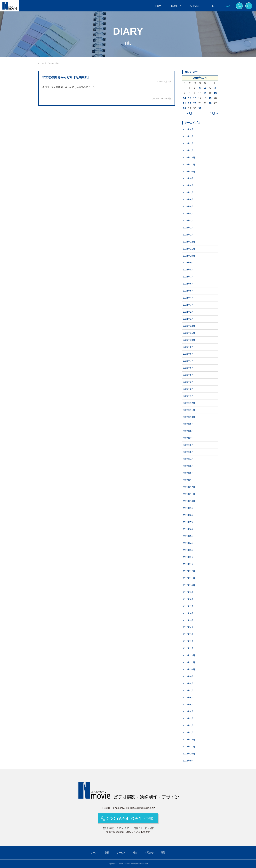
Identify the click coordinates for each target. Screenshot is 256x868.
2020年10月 (189, 585)
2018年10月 (189, 754)
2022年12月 (189, 403)
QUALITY (176, 6)
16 (195, 98)
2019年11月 (189, 662)
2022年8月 (188, 431)
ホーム (41, 63)
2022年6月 (188, 445)
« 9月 (190, 113)
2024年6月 (188, 284)
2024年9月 (188, 263)
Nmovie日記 (166, 99)
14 (184, 98)
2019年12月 (189, 655)
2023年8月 (188, 354)
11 (205, 93)
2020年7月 (188, 606)
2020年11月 (189, 578)
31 (200, 108)
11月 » (214, 113)
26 (210, 103)
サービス (121, 852)
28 (184, 108)
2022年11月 (189, 410)
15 (190, 98)
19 (210, 98)
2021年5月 (188, 536)
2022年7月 (188, 438)
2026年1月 (188, 150)
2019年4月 (188, 711)
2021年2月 (188, 557)
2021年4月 (188, 543)
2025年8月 (188, 185)
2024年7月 (188, 277)
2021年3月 (188, 550)
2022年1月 (188, 480)
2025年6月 (188, 200)
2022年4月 (188, 459)
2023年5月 (188, 375)
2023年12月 (189, 326)
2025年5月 (188, 207)
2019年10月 (189, 669)
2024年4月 (188, 298)
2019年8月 (188, 684)
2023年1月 (188, 396)
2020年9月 (188, 592)
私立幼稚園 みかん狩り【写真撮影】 (66, 77)
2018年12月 (189, 740)
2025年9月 (188, 178)
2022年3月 (188, 466)
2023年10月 (189, 340)
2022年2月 (188, 473)
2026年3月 (188, 136)
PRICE (212, 6)
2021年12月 (189, 487)
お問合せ (149, 852)
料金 (135, 852)
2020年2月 (188, 641)
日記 (163, 852)
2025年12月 (189, 158)
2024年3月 (188, 305)
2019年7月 (188, 691)
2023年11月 (189, 333)
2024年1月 (188, 319)
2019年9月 (188, 676)
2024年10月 (189, 256)
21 (184, 103)
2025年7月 (188, 192)
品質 (107, 852)
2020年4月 (188, 627)
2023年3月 (188, 382)
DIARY (227, 6)
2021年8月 (188, 515)
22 (190, 103)
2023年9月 (188, 347)
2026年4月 (188, 129)
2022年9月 (188, 424)
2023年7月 (188, 361)
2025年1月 (188, 235)
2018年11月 (189, 747)
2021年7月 (188, 522)
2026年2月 (188, 143)
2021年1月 (188, 564)
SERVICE (195, 6)
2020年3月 (188, 634)
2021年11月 (189, 494)
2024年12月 (189, 242)
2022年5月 (188, 452)
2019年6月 (188, 698)
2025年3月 (188, 221)
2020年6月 (188, 613)
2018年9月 (188, 761)
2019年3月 (188, 718)
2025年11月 (189, 165)
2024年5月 (188, 291)
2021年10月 (189, 501)
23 (195, 103)
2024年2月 (188, 312)
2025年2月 (188, 228)
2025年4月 (188, 214)
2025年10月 (189, 172)
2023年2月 (188, 389)
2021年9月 (188, 508)
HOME (159, 6)
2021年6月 (188, 529)
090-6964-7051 (128, 818)
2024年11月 (189, 249)
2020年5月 (188, 620)
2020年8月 (188, 599)
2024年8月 (188, 270)
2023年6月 (188, 368)
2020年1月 (188, 648)
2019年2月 (188, 726)
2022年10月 (189, 417)
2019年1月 (188, 733)
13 (215, 93)
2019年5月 (188, 705)
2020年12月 (189, 571)
